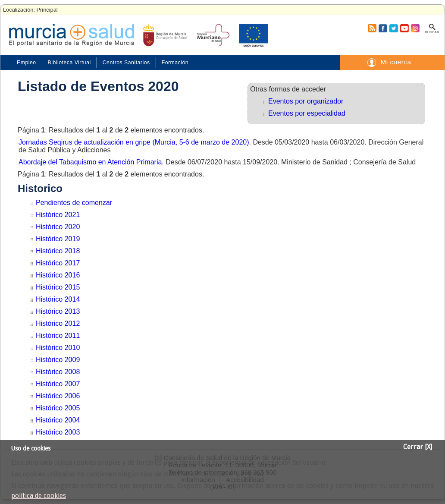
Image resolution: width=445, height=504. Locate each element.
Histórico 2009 (58, 360)
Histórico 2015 (58, 287)
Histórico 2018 (58, 251)
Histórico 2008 (58, 372)
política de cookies (39, 496)
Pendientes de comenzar (74, 203)
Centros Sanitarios (126, 63)
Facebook (382, 28)
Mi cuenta (396, 62)
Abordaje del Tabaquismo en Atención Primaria (90, 162)
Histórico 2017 (58, 263)
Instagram (415, 28)
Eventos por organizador (306, 101)
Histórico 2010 (58, 348)
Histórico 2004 (58, 420)
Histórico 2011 (58, 335)
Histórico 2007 (58, 384)
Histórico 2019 (58, 239)
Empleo (27, 63)
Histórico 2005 (58, 408)
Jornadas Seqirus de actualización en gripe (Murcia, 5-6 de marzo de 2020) (134, 142)
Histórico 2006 (58, 396)
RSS (372, 28)
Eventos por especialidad (307, 113)
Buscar (432, 32)
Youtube (404, 28)
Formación (175, 63)
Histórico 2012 (58, 323)
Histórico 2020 (58, 227)
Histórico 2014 (58, 299)
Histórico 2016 (58, 275)
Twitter (393, 28)
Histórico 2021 (58, 215)
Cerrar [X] (418, 447)
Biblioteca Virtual (69, 63)
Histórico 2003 (58, 432)
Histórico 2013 (58, 311)
